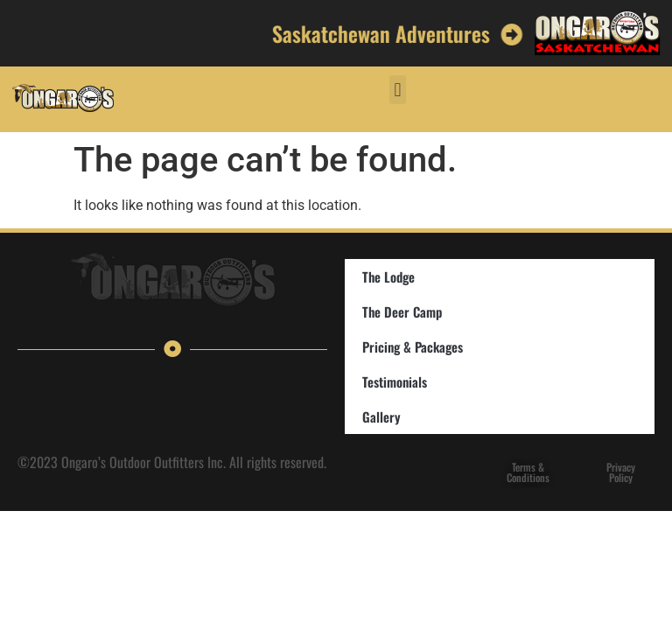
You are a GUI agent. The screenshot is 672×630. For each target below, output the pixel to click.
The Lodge (388, 276)
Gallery (381, 416)
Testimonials (395, 381)
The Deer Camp (402, 311)
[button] (398, 90)
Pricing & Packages (413, 346)
